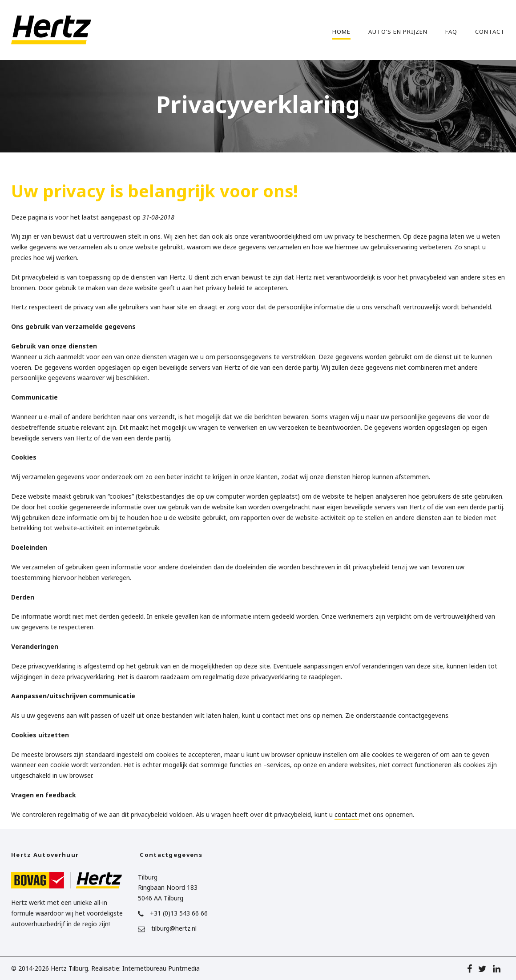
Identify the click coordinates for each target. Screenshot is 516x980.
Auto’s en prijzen (398, 32)
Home (341, 32)
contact (347, 814)
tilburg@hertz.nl (174, 928)
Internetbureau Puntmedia (161, 968)
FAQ (451, 32)
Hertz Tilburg (69, 968)
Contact (490, 32)
